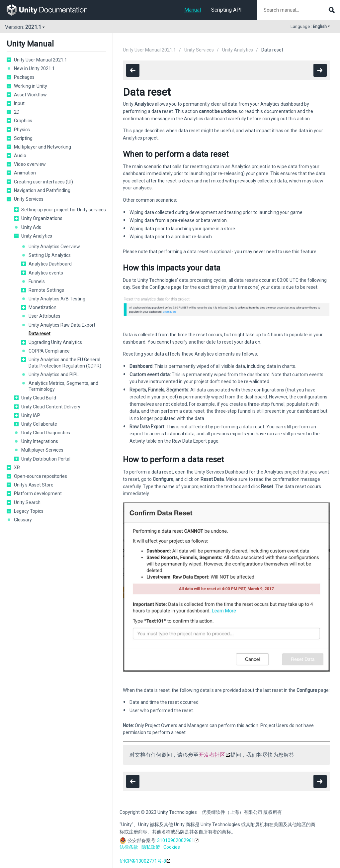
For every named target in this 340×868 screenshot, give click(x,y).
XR (17, 468)
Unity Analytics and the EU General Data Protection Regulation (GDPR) (65, 363)
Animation (25, 173)
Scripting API (226, 10)
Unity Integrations (40, 441)
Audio (20, 156)
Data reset (40, 334)
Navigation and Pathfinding (42, 190)
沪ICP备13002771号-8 (143, 861)
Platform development (38, 493)
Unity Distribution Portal (46, 459)
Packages (24, 77)
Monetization (42, 307)
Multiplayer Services (42, 450)
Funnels (37, 281)
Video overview (30, 164)
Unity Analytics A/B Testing (57, 299)
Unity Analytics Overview (54, 247)
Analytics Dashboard (50, 264)
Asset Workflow (30, 95)
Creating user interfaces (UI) (43, 182)
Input (19, 103)
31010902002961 (176, 840)
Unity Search (27, 502)
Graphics (23, 121)
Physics (22, 130)
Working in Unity (31, 86)
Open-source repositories (41, 476)
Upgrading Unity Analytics (55, 342)
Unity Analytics (37, 236)
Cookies (172, 847)
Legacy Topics (29, 511)
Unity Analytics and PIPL (54, 375)
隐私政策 (151, 847)
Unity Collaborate (39, 424)
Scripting (23, 138)
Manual (193, 10)
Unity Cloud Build (39, 398)
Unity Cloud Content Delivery (51, 407)
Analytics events (46, 273)
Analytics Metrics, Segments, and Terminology (63, 386)
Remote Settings (46, 290)
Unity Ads (31, 227)
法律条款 (129, 847)
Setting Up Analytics (50, 255)
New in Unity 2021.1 (34, 68)
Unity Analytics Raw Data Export (62, 325)
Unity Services (29, 199)
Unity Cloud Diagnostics (46, 433)
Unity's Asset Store (34, 485)
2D (17, 112)
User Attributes (44, 316)
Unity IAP (31, 415)
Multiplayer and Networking (42, 147)
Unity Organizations (42, 218)
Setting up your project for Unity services (64, 210)
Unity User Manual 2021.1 (41, 60)
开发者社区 (212, 755)
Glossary (23, 520)
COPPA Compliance (49, 351)
